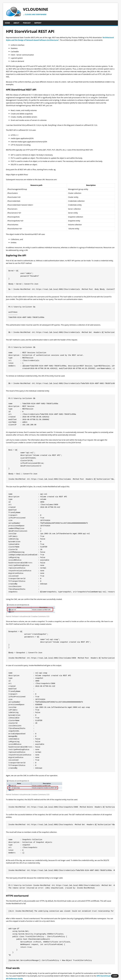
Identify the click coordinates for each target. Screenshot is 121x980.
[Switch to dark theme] (115, 976)
